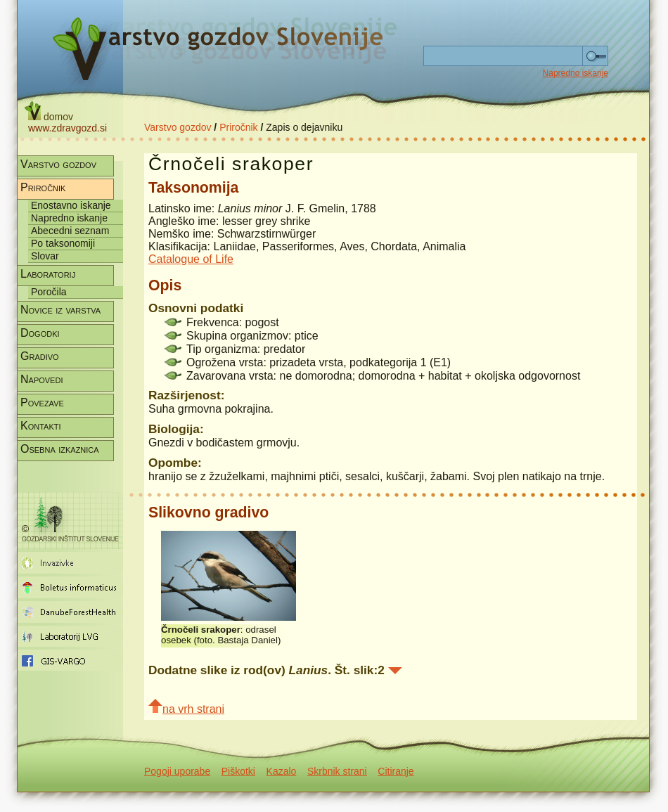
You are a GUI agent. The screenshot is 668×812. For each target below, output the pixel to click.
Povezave (42, 402)
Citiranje (396, 771)
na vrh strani (186, 707)
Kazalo (282, 771)
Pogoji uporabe (177, 771)
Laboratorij (48, 274)
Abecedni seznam (70, 231)
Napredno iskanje (576, 73)
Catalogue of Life (191, 259)
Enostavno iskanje (71, 205)
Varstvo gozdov (178, 127)
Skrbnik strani (337, 771)
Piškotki (238, 771)
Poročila (49, 292)
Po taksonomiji (63, 243)
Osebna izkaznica (60, 449)
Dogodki (40, 333)
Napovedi (41, 379)
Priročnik (238, 127)
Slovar (45, 256)
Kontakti (41, 426)
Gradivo (40, 356)
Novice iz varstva (60, 310)
